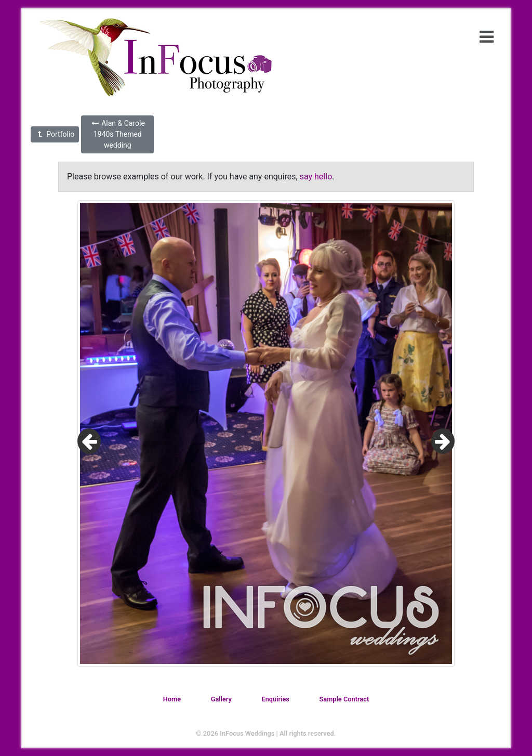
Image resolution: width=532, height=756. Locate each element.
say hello (316, 177)
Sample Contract (344, 699)
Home (172, 699)
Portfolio (55, 134)
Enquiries (275, 699)
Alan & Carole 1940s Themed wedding (118, 134)
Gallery (221, 699)
